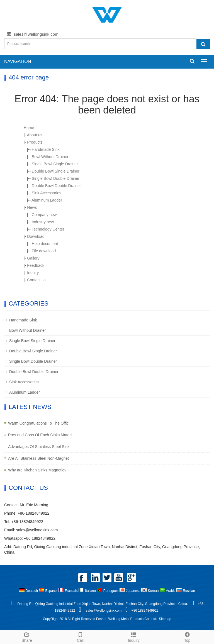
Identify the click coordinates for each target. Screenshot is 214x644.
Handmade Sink (46, 149)
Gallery (33, 258)
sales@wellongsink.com (36, 34)
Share (27, 636)
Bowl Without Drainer (50, 157)
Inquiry (33, 273)
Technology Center (48, 229)
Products (35, 142)
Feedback (36, 265)
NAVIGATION (18, 61)
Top (187, 636)
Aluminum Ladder (47, 200)
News (32, 207)
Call (80, 636)
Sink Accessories (47, 193)
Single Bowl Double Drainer (56, 178)
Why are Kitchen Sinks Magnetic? (37, 470)
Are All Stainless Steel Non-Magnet (38, 458)
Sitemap (165, 619)
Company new (44, 215)
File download (44, 251)
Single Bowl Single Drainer (55, 164)
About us (34, 135)
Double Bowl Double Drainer (56, 186)
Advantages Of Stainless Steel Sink (39, 447)
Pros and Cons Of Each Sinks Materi (40, 435)
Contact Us (37, 280)
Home (29, 128)
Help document (45, 244)
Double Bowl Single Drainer (56, 171)
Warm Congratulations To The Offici (39, 423)
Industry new (43, 222)
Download (36, 236)
